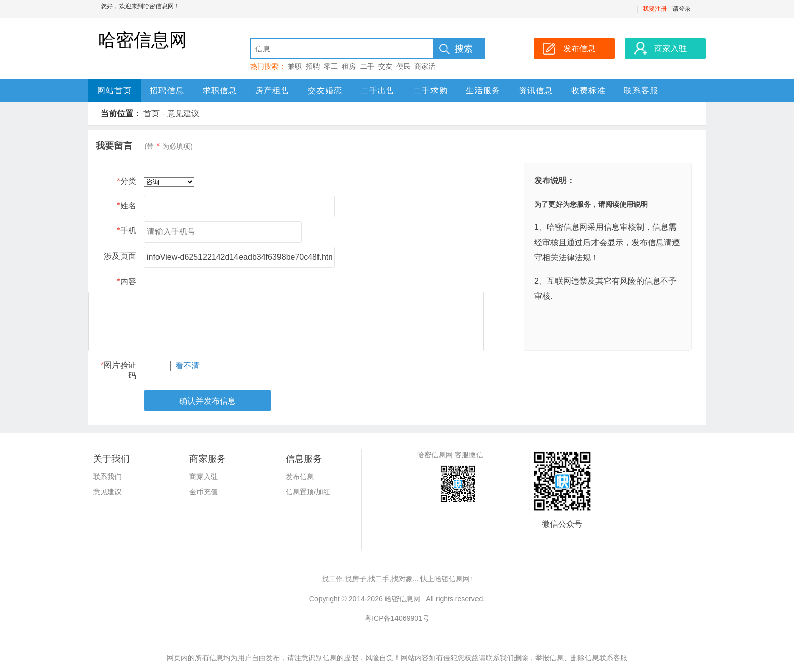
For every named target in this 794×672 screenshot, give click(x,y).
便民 (404, 66)
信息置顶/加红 (308, 492)
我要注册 (655, 9)
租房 (349, 66)
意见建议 (183, 114)
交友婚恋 (325, 90)
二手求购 (430, 90)
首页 (151, 114)
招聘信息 (167, 90)
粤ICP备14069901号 (397, 618)
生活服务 (483, 90)
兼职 (295, 66)
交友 (385, 66)
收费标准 (588, 90)
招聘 (313, 66)
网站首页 (114, 90)
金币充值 (204, 492)
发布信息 (300, 477)
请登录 (682, 9)
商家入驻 (204, 477)
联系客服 (641, 90)
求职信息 (220, 90)
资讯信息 (536, 90)
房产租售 (272, 90)
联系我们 (107, 477)
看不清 (187, 365)
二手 (367, 66)
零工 (331, 66)
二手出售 (378, 90)
